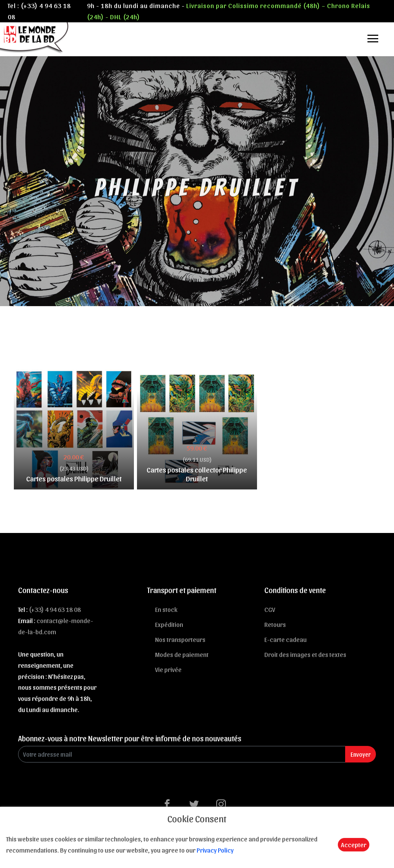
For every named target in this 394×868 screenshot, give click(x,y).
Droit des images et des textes (305, 654)
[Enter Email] (182, 754)
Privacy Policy (215, 850)
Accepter (354, 845)
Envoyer (361, 754)
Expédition (169, 624)
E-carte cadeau (285, 639)
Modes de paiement (182, 654)
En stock (166, 609)
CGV (270, 609)
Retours (275, 624)
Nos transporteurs (180, 639)
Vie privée (168, 669)
